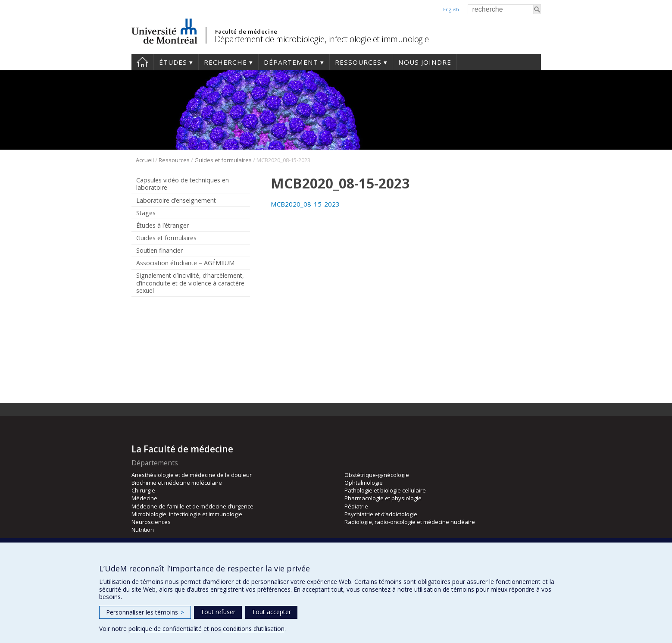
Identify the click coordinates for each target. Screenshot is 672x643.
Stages (146, 213)
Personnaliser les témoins (145, 612)
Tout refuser (218, 612)
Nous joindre (425, 62)
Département (291, 62)
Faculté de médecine (246, 31)
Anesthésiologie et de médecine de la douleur (192, 475)
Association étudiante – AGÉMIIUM (185, 263)
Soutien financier (159, 250)
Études (173, 62)
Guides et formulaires (223, 160)
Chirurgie (143, 490)
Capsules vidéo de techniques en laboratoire (183, 184)
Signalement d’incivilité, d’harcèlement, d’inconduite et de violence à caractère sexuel (190, 283)
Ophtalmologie (364, 483)
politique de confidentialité (165, 629)
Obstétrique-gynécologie (377, 475)
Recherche (225, 62)
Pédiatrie (356, 506)
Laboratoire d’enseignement (176, 200)
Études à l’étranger (163, 225)
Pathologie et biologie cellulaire (385, 490)
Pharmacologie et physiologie (383, 498)
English (451, 9)
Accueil (142, 62)
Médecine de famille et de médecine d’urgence (192, 506)
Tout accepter (271, 612)
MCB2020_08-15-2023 (305, 204)
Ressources (358, 62)
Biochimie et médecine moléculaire (177, 483)
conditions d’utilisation (254, 629)
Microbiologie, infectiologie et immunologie (187, 514)
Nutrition (143, 530)
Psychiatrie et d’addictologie (381, 514)
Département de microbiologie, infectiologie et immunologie (322, 39)
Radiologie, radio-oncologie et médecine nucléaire (410, 522)
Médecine (144, 498)
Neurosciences (151, 522)
